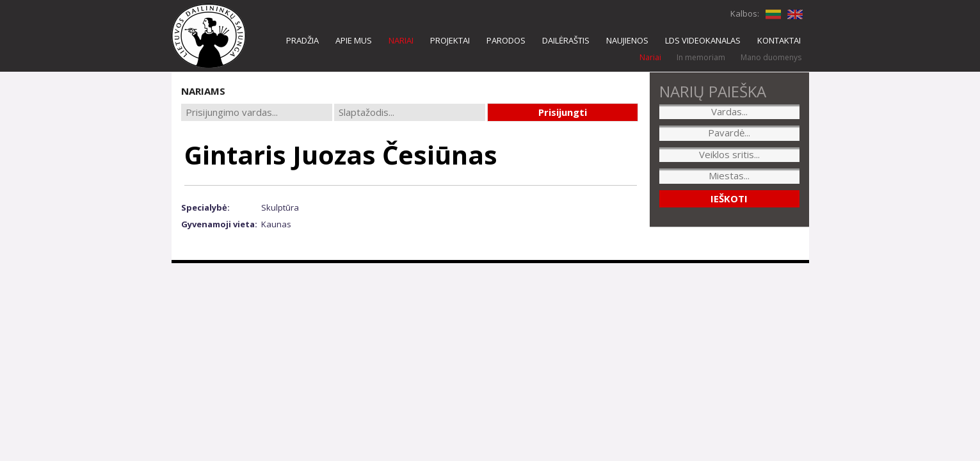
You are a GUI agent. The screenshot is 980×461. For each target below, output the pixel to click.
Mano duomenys (771, 57)
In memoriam (701, 57)
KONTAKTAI (779, 40)
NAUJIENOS (627, 40)
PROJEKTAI (450, 40)
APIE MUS (354, 40)
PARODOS (506, 40)
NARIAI (401, 40)
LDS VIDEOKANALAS (703, 40)
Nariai (650, 57)
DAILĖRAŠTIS (566, 40)
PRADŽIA (302, 40)
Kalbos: (745, 13)
